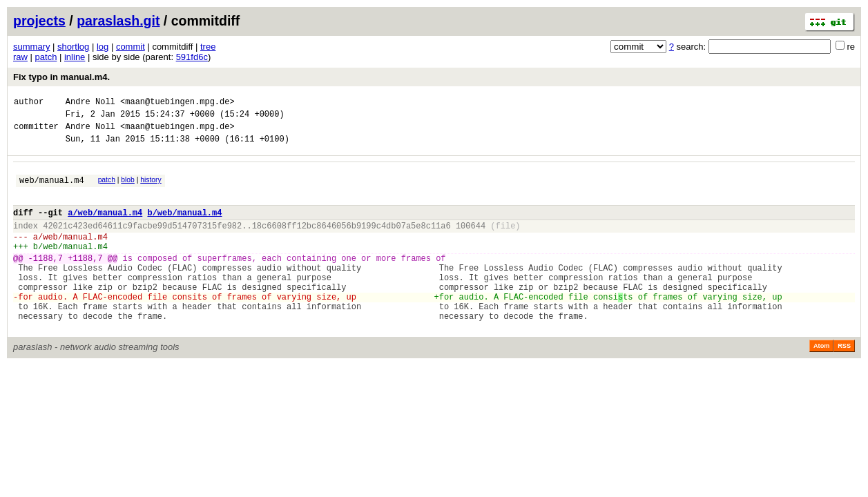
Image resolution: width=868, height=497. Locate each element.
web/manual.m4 (52, 190)
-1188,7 (46, 281)
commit (131, 47)
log (103, 47)
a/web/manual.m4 (105, 227)
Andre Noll (90, 103)
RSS (844, 383)
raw (20, 57)
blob (128, 188)
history (151, 188)
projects (39, 21)
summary (31, 47)
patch (46, 57)
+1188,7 (85, 281)
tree (208, 47)
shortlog (73, 47)
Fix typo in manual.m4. (61, 77)
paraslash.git (118, 21)
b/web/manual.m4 (184, 227)
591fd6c (192, 57)
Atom (821, 383)
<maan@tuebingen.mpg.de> (177, 103)
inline (75, 57)
